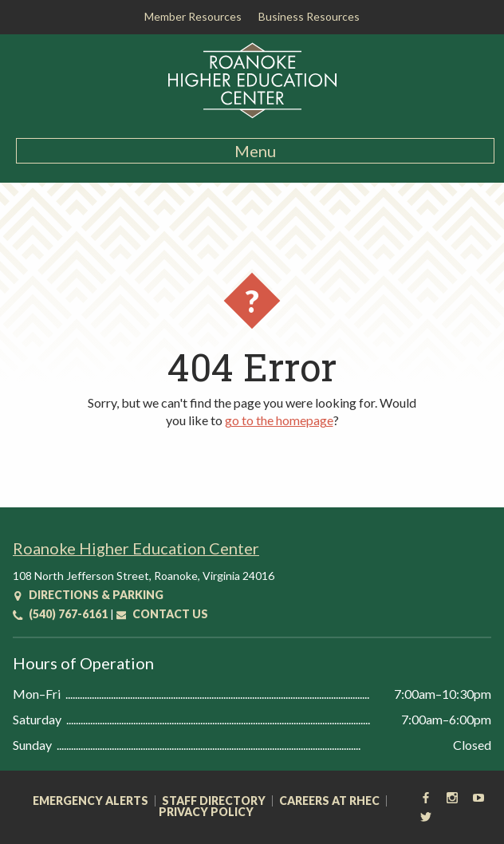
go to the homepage (279, 420)
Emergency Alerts (91, 801)
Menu (255, 151)
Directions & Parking (88, 595)
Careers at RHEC (329, 801)
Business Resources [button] (309, 16)
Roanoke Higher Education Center (136, 548)
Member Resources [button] (193, 16)
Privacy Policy (206, 812)
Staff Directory (214, 801)
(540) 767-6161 (60, 614)
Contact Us (162, 614)
